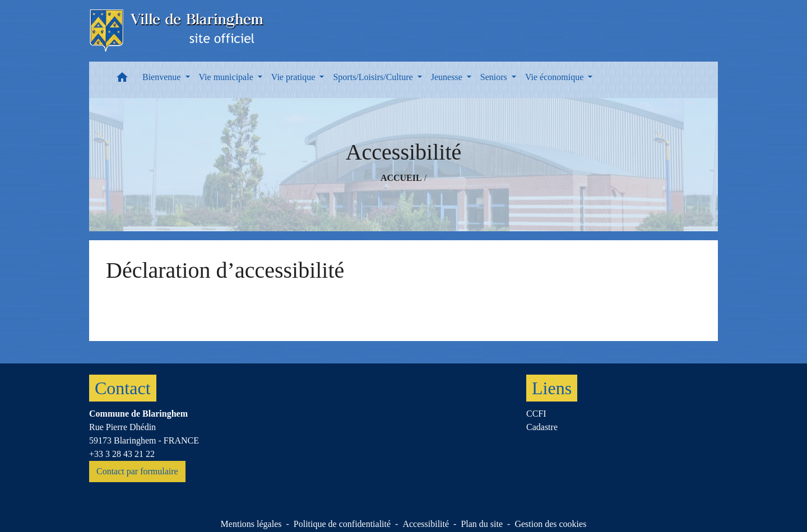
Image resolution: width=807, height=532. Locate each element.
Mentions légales (251, 524)
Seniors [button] (495, 77)
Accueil (401, 178)
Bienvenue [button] (163, 77)
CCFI (536, 414)
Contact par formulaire (137, 471)
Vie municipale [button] (227, 77)
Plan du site (482, 524)
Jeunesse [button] (448, 77)
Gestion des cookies (550, 524)
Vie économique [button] (555, 77)
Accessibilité (426, 524)
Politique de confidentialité (342, 524)
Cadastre (542, 427)
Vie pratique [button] (294, 77)
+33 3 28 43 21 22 (122, 454)
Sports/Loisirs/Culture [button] (374, 77)
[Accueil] (177, 31)
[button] (122, 80)
